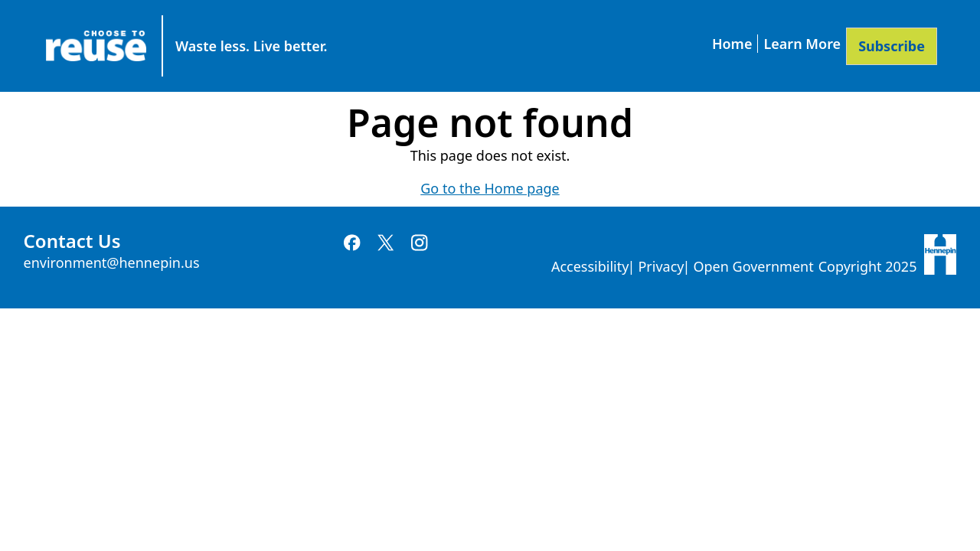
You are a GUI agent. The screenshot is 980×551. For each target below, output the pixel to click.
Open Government (753, 266)
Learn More (802, 44)
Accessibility (590, 266)
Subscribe (892, 46)
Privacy (661, 266)
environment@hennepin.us (112, 262)
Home (732, 44)
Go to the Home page (490, 188)
